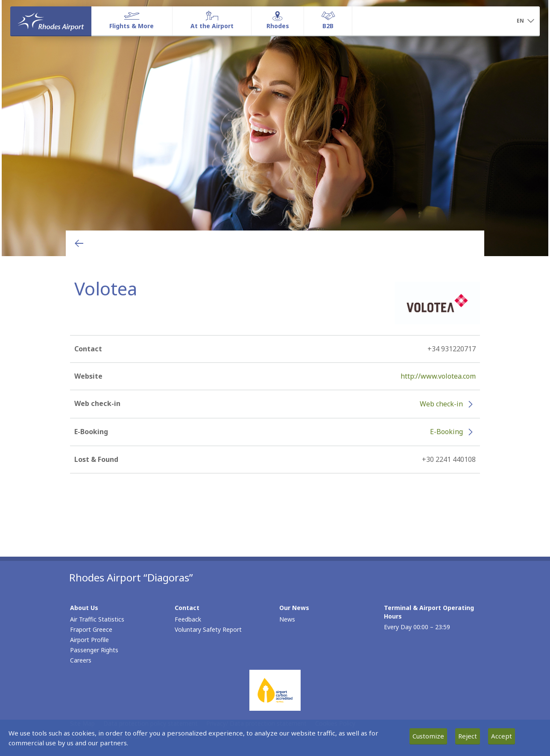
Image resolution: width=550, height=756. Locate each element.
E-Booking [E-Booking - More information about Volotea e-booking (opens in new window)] (446, 432)
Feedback (188, 619)
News (287, 619)
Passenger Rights (94, 650)
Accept (502, 736)
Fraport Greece (91, 629)
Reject (468, 736)
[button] (525, 21)
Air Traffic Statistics (97, 619)
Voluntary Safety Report (208, 629)
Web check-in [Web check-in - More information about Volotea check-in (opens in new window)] (441, 404)
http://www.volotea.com (438, 376)
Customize (428, 736)
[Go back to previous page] (79, 243)
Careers (81, 660)
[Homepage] (51, 21)
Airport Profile (89, 640)
